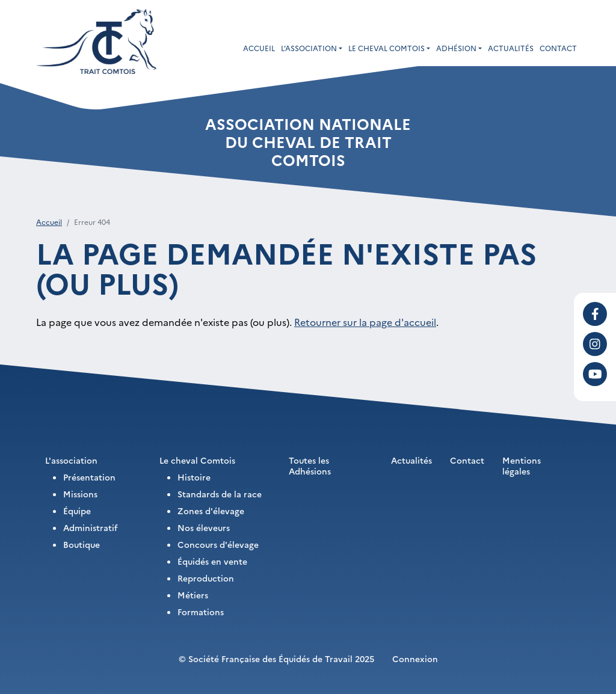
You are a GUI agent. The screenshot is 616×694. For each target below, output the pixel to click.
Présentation (89, 477)
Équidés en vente (212, 561)
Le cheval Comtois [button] (387, 48)
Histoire (194, 477)
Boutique (82, 544)
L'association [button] (309, 48)
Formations (201, 612)
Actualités (511, 48)
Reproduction (206, 578)
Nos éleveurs (204, 527)
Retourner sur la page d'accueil (365, 322)
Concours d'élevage (218, 544)
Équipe (77, 511)
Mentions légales (522, 465)
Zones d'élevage (211, 511)
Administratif (91, 527)
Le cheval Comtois (197, 460)
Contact (558, 48)
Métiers (193, 595)
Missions (80, 494)
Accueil (259, 48)
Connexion (415, 659)
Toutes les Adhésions (310, 465)
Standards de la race (220, 494)
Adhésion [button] (456, 48)
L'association (71, 460)
